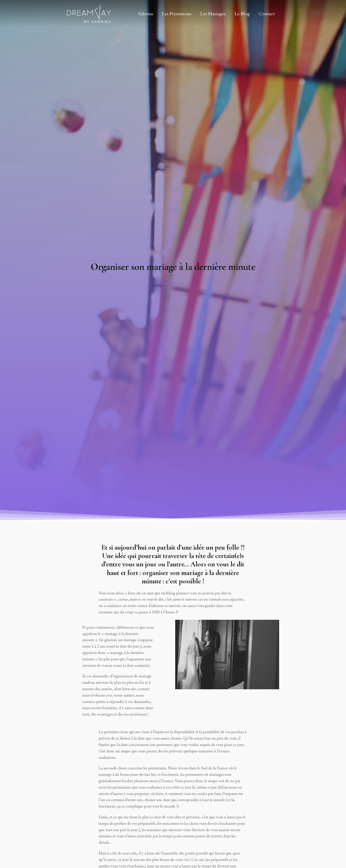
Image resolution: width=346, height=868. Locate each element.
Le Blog (242, 13)
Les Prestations (177, 13)
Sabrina (146, 13)
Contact (267, 13)
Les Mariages (213, 13)
